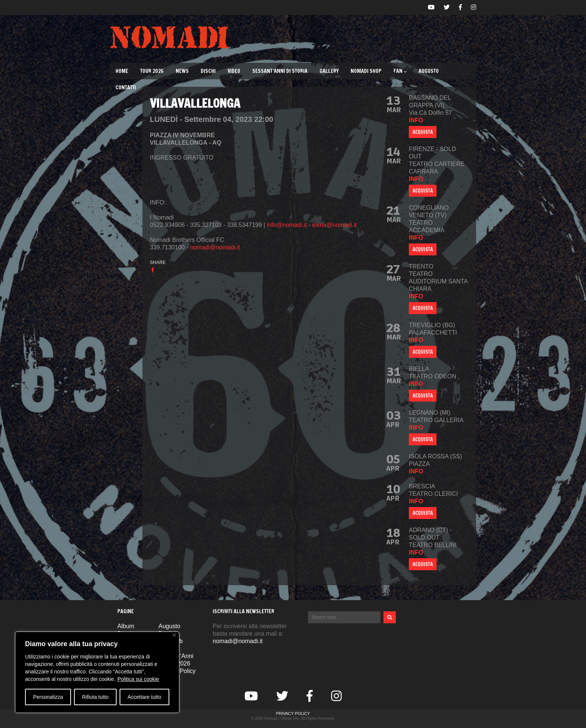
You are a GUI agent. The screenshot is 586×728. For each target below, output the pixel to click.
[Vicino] (174, 635)
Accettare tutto (144, 697)
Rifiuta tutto (95, 697)
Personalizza (48, 697)
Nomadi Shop (366, 71)
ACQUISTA (423, 132)
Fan (400, 71)
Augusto (429, 71)
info (416, 120)
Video (234, 71)
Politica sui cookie (138, 679)
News (182, 71)
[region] (97, 672)
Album (126, 626)
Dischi (208, 71)
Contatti (126, 87)
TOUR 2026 (152, 71)
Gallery (329, 71)
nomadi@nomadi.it (215, 247)
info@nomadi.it (287, 225)
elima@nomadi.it (334, 225)
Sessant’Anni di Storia (280, 71)
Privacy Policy (293, 713)
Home (122, 71)
